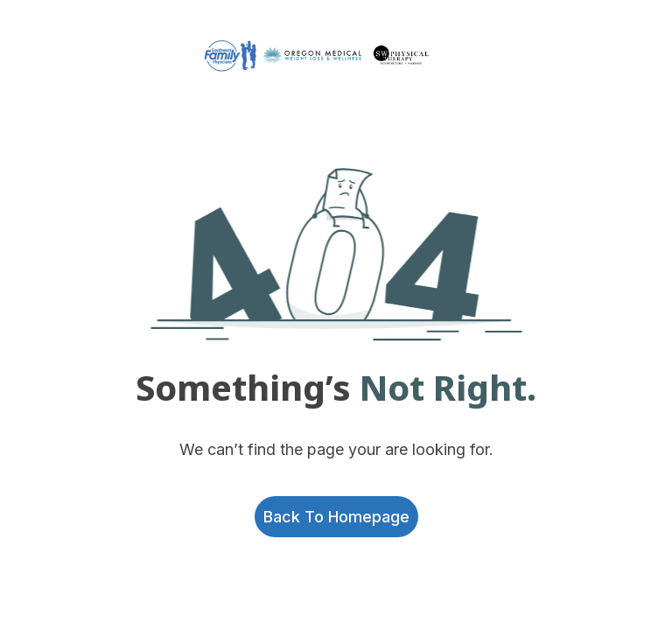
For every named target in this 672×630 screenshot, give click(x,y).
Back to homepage (336, 517)
